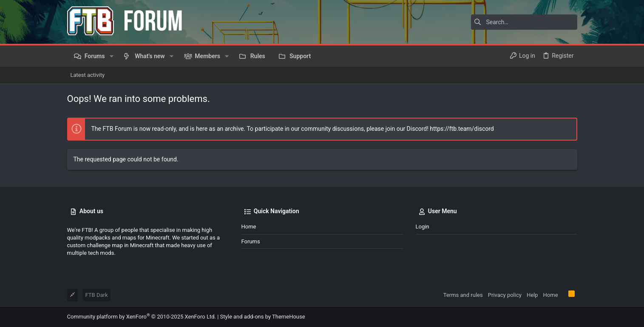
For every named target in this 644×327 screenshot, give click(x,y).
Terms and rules (463, 295)
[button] (111, 56)
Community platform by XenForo (142, 317)
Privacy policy (505, 295)
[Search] (524, 22)
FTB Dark (97, 295)
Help (532, 295)
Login (423, 227)
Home (249, 227)
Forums (251, 241)
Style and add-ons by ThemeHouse (263, 317)
